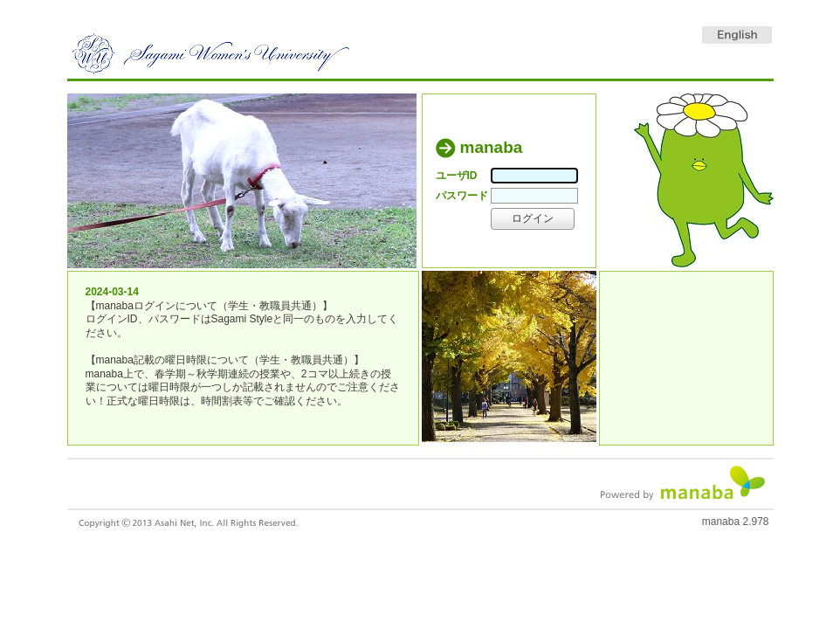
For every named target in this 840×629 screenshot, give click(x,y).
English (737, 35)
